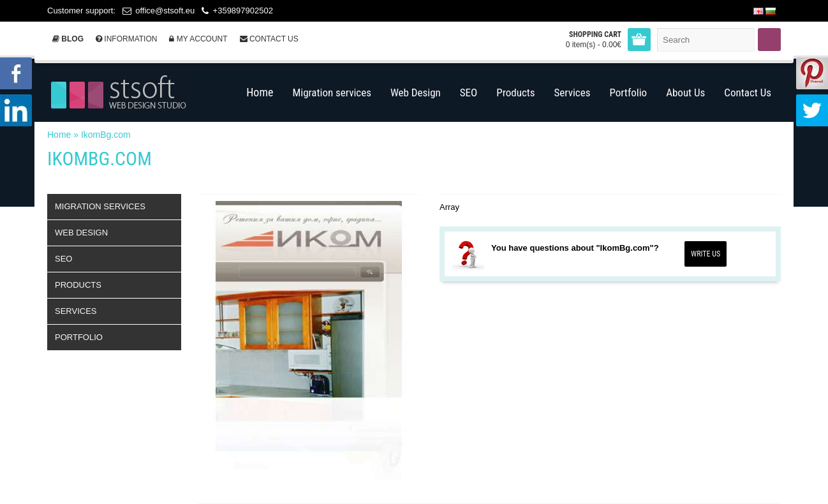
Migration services (100, 206)
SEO (63, 259)
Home (59, 135)
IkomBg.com (106, 135)
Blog (68, 39)
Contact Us (269, 39)
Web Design (81, 233)
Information (126, 39)
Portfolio (79, 337)
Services (76, 311)
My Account (198, 39)
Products (78, 285)
